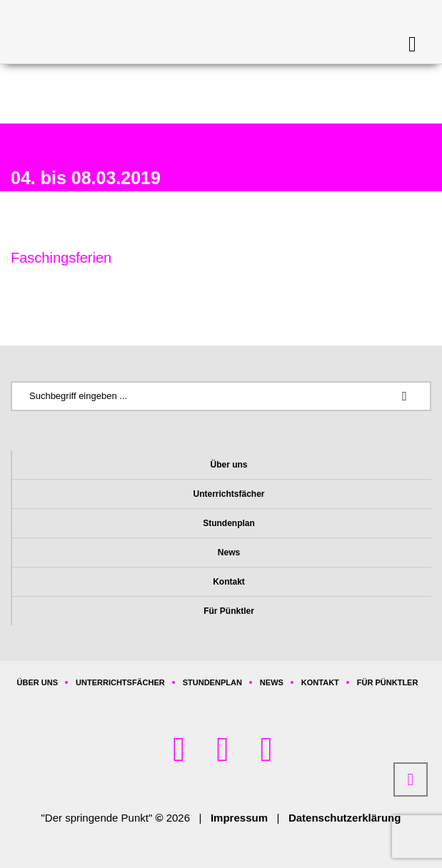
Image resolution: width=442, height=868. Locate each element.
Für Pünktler (229, 611)
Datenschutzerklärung (345, 818)
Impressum (239, 818)
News (229, 552)
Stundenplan (229, 523)
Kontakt (229, 582)
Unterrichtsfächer (228, 494)
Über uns (228, 465)
